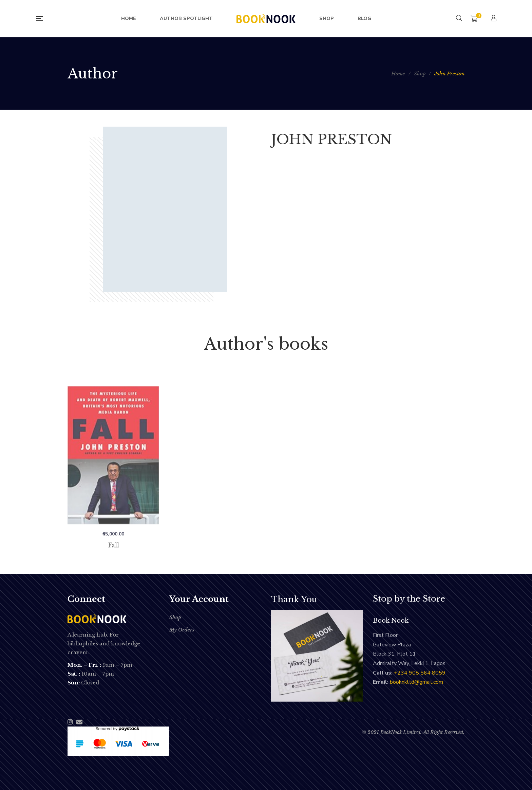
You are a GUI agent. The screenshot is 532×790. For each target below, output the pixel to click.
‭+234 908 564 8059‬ (420, 673)
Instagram (70, 722)
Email (79, 722)
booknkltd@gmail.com (416, 682)
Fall (113, 568)
